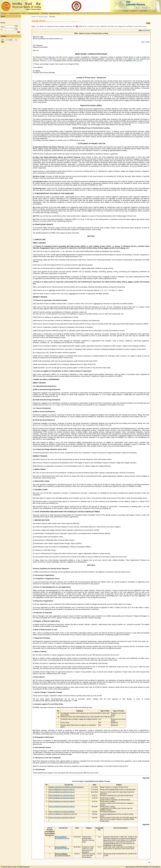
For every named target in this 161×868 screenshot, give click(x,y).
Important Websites (55, 13)
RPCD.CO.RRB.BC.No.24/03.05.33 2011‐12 (62, 792)
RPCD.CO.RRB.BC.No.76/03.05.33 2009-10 (62, 801)
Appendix (139, 61)
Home (34, 17)
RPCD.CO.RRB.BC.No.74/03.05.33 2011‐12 (62, 790)
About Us (4, 13)
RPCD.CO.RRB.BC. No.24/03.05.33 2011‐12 (62, 848)
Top (149, 860)
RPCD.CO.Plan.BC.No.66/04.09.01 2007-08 (62, 818)
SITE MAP (126, 11)
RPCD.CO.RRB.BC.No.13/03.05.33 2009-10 (62, 812)
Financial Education (33, 13)
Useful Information (14, 13)
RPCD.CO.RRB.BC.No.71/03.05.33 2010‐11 (62, 795)
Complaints (45, 13)
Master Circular (48, 61)
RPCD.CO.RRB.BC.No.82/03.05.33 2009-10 (62, 798)
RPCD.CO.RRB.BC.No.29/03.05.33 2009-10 (62, 807)
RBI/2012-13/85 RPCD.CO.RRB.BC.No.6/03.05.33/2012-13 (66, 787)
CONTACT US (134, 11)
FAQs (24, 13)
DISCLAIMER (143, 11)
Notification (43, 17)
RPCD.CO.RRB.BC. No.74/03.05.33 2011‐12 (62, 838)
